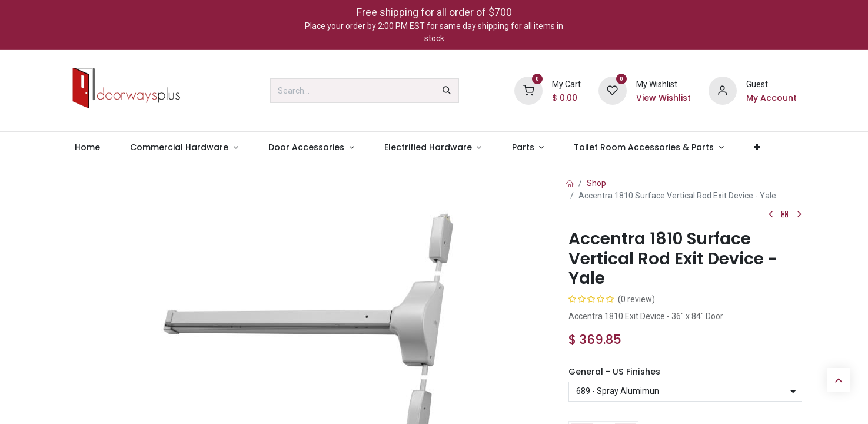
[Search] (447, 91)
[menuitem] (88, 148)
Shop (596, 183)
